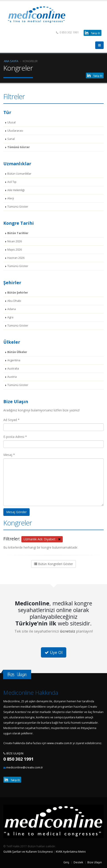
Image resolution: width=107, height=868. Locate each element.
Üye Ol (54, 652)
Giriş (66, 862)
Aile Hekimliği (16, 190)
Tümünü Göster (19, 147)
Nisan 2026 (15, 241)
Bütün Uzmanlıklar (19, 174)
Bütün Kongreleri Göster (53, 564)
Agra (10, 317)
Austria (12, 377)
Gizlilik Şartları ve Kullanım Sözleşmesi (28, 852)
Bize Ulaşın (95, 862)
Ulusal (11, 122)
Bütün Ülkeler (17, 352)
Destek (78, 862)
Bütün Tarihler (18, 233)
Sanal (11, 139)
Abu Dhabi (14, 301)
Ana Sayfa (11, 61)
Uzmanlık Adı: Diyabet (42, 539)
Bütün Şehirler (18, 293)
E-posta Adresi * (15, 437)
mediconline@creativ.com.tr (25, 767)
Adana (12, 309)
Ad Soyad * (11, 420)
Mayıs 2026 (15, 250)
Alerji (11, 198)
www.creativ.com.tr (60, 743)
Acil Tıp (12, 182)
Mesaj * (9, 455)
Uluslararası (15, 131)
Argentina (14, 360)
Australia (13, 369)
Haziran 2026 (16, 258)
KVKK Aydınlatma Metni (71, 852)
